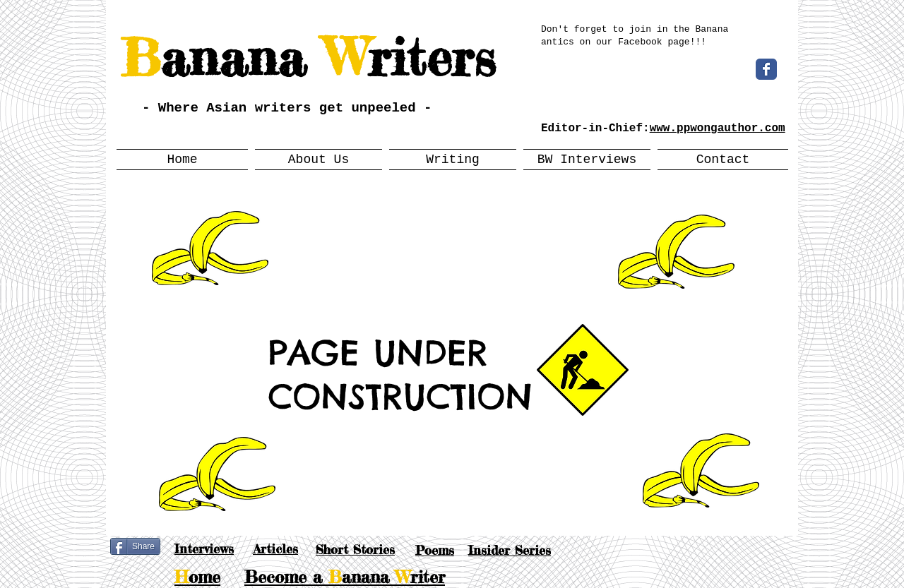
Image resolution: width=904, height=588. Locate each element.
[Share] (135, 546)
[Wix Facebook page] (766, 69)
